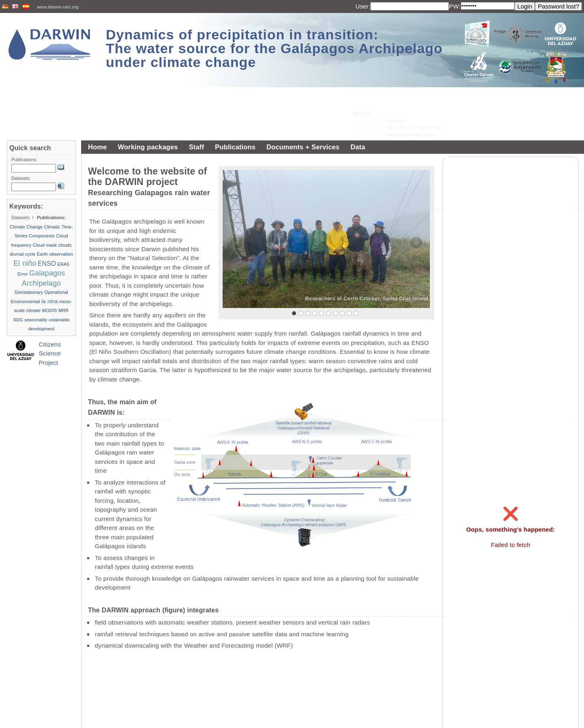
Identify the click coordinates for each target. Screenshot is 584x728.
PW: (455, 6)
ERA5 (63, 264)
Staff (196, 147)
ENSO (47, 264)
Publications (235, 147)
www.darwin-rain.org (58, 7)
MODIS (50, 310)
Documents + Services (303, 147)
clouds (65, 245)
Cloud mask (45, 245)
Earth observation (55, 254)
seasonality (36, 320)
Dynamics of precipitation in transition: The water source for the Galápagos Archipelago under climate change (274, 48)
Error (23, 274)
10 (356, 313)
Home (97, 147)
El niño (25, 263)
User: (363, 6)
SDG (18, 320)
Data (358, 147)
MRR (63, 310)
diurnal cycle (23, 254)
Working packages (148, 147)
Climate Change (26, 227)
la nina (50, 301)
